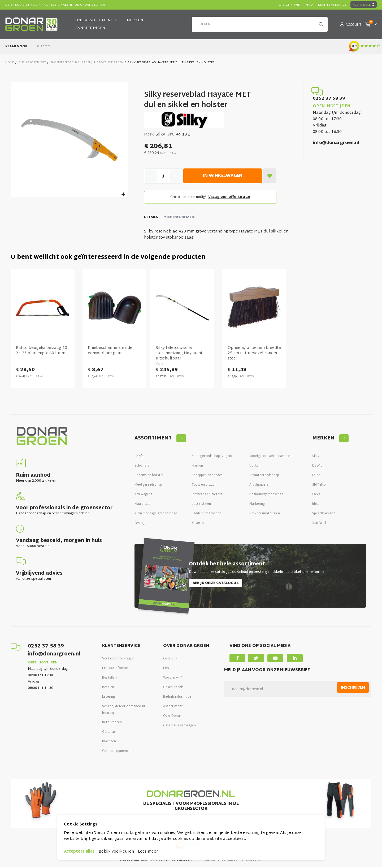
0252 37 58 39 (329, 99)
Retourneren (112, 723)
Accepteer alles (79, 852)
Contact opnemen (116, 752)
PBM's (139, 457)
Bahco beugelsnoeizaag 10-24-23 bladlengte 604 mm (42, 352)
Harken (197, 467)
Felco (316, 476)
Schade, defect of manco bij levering (124, 710)
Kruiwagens (143, 495)
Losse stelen (201, 505)
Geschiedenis (173, 688)
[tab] (151, 218)
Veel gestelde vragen (118, 659)
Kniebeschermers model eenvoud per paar (111, 352)
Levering (109, 698)
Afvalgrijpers (259, 486)
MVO (167, 669)
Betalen (108, 688)
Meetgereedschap (148, 486)
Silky (316, 457)
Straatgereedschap (264, 476)
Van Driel (319, 524)
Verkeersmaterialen (265, 514)
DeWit (317, 467)
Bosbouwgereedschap (266, 495)
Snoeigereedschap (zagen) (212, 457)
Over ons (170, 659)
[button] (123, 195)
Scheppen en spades (207, 476)
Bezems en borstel (149, 476)
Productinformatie (117, 669)
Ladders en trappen (207, 514)
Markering (257, 505)
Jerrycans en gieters (207, 495)
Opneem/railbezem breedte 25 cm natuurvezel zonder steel (254, 355)
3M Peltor (320, 486)
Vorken (255, 467)
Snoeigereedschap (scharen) (271, 457)
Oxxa (316, 495)
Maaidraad (142, 505)
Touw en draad (203, 486)
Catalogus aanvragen (179, 726)
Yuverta (198, 524)
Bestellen (109, 679)
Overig (140, 524)
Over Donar (172, 717)
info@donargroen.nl (336, 143)
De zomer (43, 46)
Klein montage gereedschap (156, 514)
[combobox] (260, 24)
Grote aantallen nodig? (210, 198)
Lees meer (148, 852)
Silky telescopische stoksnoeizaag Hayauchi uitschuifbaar (179, 355)
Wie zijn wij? (173, 679)
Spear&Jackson (324, 514)
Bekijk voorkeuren (116, 852)
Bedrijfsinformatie (177, 698)
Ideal (316, 505)
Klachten (109, 742)
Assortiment (173, 707)
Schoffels (142, 467)
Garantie (109, 733)
